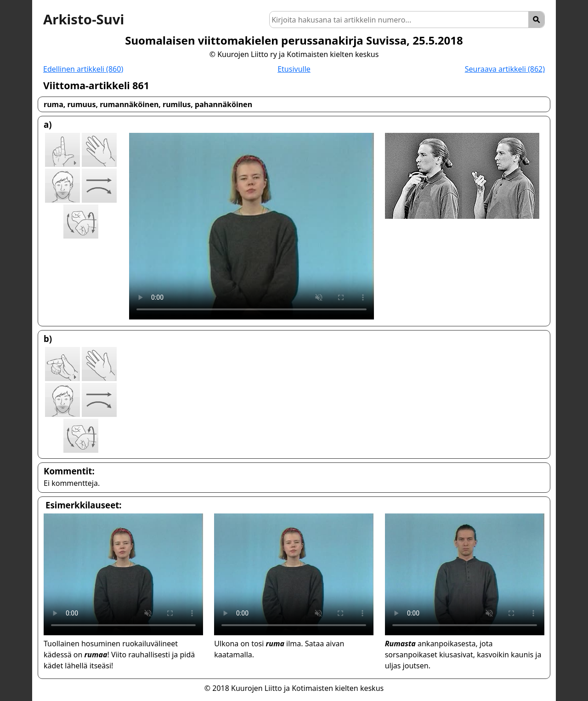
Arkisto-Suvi (84, 19)
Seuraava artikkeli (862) (505, 69)
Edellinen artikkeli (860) (83, 69)
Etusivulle (294, 69)
